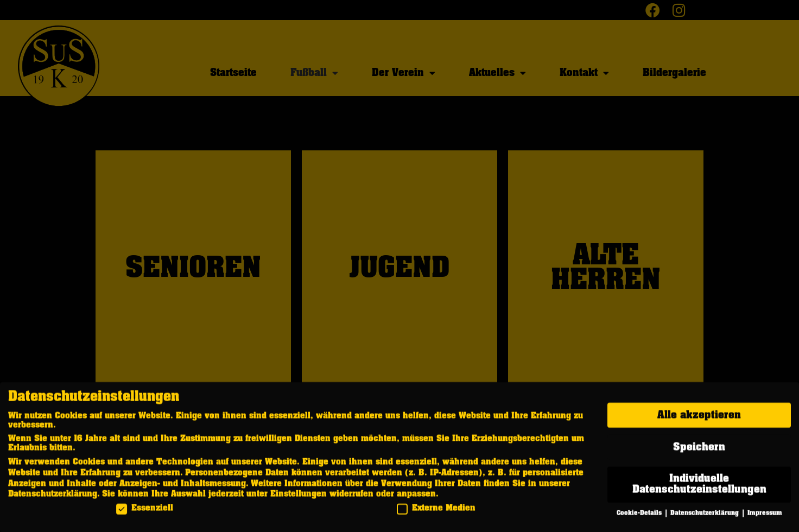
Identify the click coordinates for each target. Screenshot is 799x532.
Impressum (765, 517)
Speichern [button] (699, 451)
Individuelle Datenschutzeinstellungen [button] (699, 488)
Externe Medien (436, 512)
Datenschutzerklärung (53, 498)
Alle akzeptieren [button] (699, 419)
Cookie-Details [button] (640, 517)
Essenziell (145, 512)
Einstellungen (299, 498)
